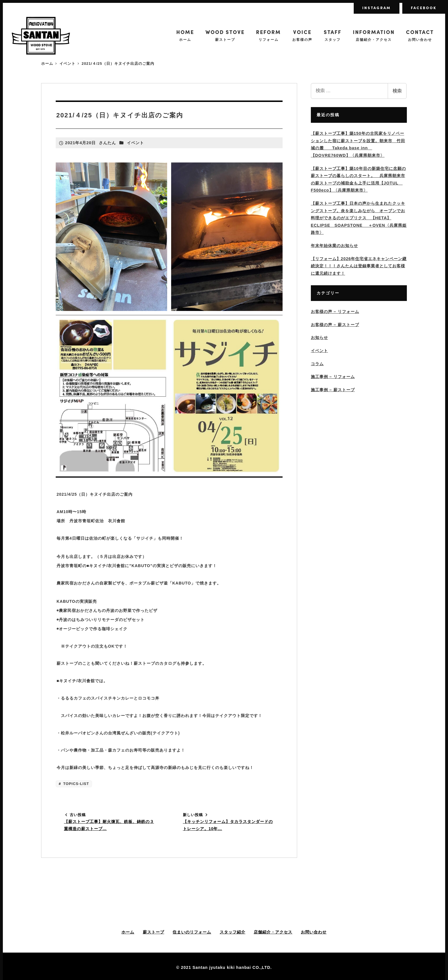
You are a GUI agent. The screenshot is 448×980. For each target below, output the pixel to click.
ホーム (128, 932)
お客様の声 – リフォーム (335, 312)
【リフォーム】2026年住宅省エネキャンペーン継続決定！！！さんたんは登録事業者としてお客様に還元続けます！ (359, 266)
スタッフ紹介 (233, 932)
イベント (135, 143)
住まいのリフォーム (192, 932)
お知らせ (319, 338)
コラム (317, 364)
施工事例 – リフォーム (333, 377)
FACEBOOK (424, 7)
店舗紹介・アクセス (273, 932)
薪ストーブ (154, 932)
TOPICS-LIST (76, 784)
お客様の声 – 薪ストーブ (335, 325)
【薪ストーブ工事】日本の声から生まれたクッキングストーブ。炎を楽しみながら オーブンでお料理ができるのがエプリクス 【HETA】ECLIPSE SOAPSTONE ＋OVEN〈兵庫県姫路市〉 (359, 218)
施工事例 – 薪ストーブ (333, 390)
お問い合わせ (314, 932)
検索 (397, 91)
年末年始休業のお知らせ (334, 246)
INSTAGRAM (377, 7)
